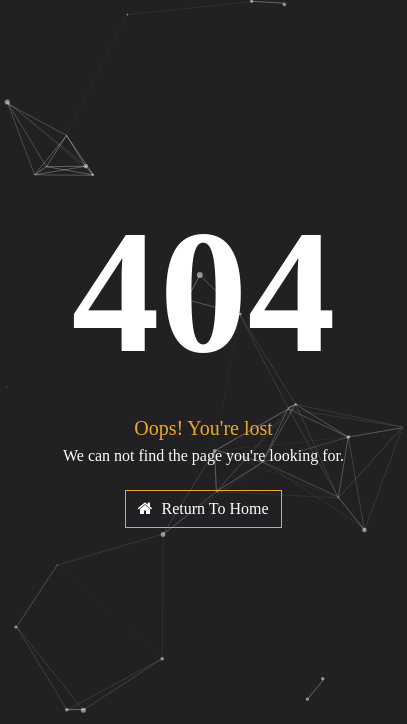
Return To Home (203, 508)
